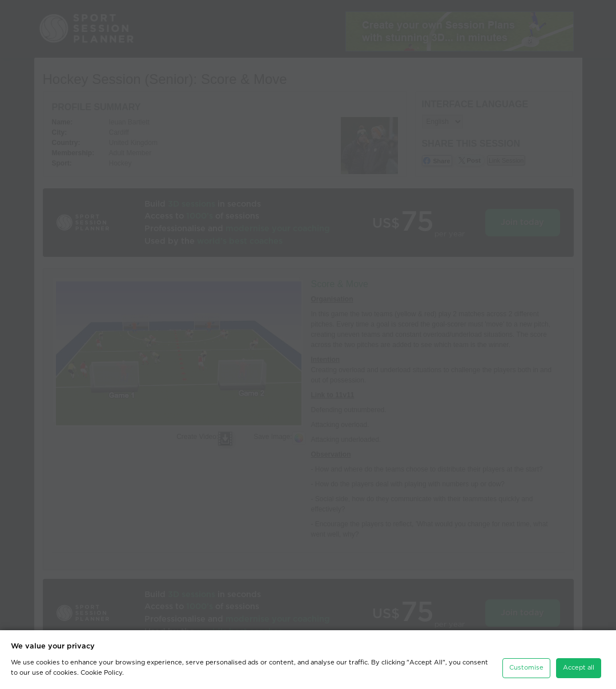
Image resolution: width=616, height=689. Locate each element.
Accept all (579, 668)
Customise (526, 668)
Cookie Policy (101, 673)
